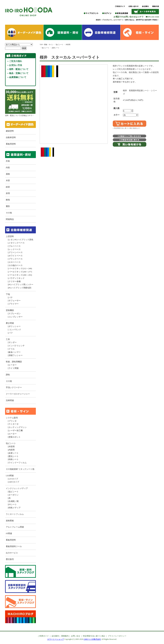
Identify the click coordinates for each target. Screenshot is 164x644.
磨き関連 (10, 323)
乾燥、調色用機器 (14, 362)
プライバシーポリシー (117, 636)
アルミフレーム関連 (15, 527)
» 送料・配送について (18, 69)
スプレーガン (15, 314)
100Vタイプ (14, 482)
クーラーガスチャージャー (18, 394)
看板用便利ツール (14, 546)
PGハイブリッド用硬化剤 (20, 288)
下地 (8, 294)
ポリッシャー (15, 326)
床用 (8, 193)
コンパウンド (15, 330)
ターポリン (14, 495)
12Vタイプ (13, 479)
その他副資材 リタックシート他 (20, 469)
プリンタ (13, 421)
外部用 (12, 447)
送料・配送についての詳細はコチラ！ (20, 114)
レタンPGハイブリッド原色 (21, 240)
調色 (8, 375)
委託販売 (10, 559)
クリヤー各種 (15, 281)
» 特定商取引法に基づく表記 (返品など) (126, 128)
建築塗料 (10, 131)
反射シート (14, 453)
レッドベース (15, 249)
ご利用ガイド (43, 636)
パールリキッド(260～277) (20, 272)
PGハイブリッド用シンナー (21, 284)
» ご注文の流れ (15, 61)
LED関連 (10, 476)
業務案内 (65, 636)
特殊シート (14, 459)
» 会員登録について (17, 77)
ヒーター (13, 365)
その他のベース (16, 265)
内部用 (12, 450)
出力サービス (12, 553)
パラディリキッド (17, 278)
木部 (8, 180)
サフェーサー (15, 301)
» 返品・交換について (18, 73)
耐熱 (8, 200)
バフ (11, 333)
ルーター (13, 434)
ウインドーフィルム (18, 463)
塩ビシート (11, 443)
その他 (9, 213)
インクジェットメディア (17, 488)
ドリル (12, 349)
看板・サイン (49, 45)
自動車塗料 (11, 137)
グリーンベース (16, 252)
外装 (8, 161)
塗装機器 (10, 310)
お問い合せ (76, 636)
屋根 (8, 174)
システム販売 (12, 418)
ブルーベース (15, 246)
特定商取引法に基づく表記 (94, 636)
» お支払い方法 (15, 65)
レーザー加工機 (16, 430)
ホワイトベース (16, 256)
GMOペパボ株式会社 (92, 639)
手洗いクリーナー (14, 387)
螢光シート (14, 456)
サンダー (13, 342)
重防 (8, 206)
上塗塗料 (10, 236)
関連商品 (10, 219)
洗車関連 (10, 400)
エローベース (15, 262)
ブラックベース (16, 259)
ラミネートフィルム (15, 514)
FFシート (13, 504)
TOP (41, 45)
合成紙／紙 (14, 501)
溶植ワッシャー (16, 355)
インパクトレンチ (17, 346)
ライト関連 (14, 368)
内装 (8, 168)
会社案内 (55, 636)
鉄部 (8, 187)
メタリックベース (17, 243)
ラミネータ (14, 424)
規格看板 (10, 521)
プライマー (14, 304)
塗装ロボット (15, 437)
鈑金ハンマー (15, 352)
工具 (8, 339)
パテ (11, 297)
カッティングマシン (18, 427)
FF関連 (9, 533)
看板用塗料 (11, 144)
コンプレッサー (16, 317)
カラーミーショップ (56, 639)
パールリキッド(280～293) (20, 275)
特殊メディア (15, 508)
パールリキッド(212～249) (20, 268)
